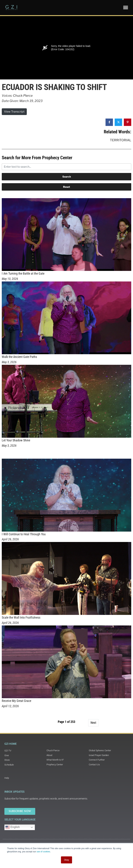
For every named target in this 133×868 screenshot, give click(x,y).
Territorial (121, 140)
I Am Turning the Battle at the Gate (23, 273)
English (13, 827)
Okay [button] (66, 860)
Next (93, 723)
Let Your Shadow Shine (16, 440)
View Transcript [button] (14, 112)
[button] (126, 7)
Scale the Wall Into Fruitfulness (21, 617)
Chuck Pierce (23, 96)
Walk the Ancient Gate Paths (19, 357)
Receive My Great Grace (16, 701)
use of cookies (43, 852)
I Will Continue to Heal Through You (24, 534)
